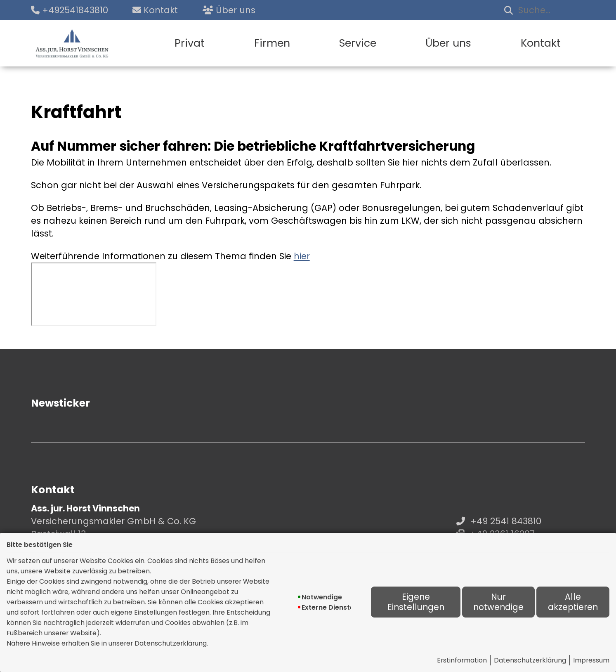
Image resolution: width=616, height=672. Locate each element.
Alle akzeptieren (573, 602)
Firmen (272, 43)
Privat (190, 43)
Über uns (448, 43)
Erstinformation (462, 660)
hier (302, 256)
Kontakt (541, 43)
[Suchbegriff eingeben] (543, 10)
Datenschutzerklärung (530, 660)
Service (358, 43)
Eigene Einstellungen (416, 602)
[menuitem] (190, 43)
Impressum (591, 660)
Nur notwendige (498, 602)
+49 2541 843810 (506, 521)
